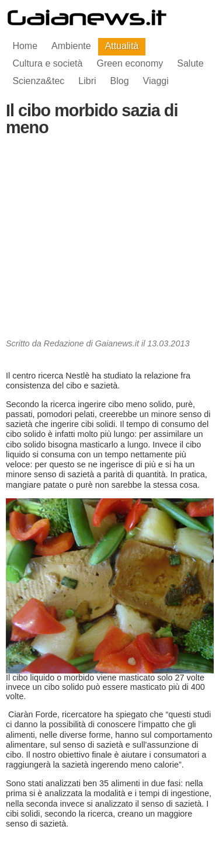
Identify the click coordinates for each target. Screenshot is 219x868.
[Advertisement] (110, 240)
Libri (87, 81)
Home (25, 46)
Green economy (130, 63)
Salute (190, 63)
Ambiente (71, 46)
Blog (120, 81)
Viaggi (156, 81)
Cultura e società (47, 63)
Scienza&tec (38, 81)
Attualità (122, 46)
